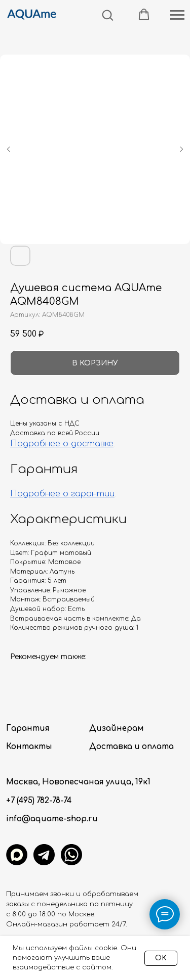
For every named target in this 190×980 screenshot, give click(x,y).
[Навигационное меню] (177, 15)
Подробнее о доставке (62, 444)
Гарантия (28, 729)
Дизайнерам (117, 729)
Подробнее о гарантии (62, 494)
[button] (107, 15)
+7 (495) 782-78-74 (39, 801)
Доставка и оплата (131, 747)
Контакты (29, 747)
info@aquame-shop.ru (52, 819)
